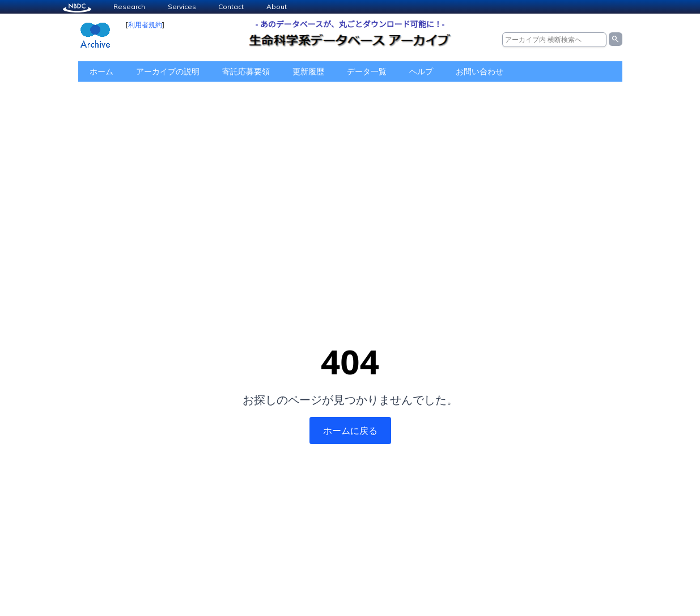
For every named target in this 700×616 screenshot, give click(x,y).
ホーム (101, 71)
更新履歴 (308, 71)
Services (182, 7)
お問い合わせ (480, 71)
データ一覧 (367, 71)
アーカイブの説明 (168, 71)
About (277, 7)
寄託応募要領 (246, 71)
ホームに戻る (350, 431)
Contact (231, 7)
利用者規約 (145, 25)
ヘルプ (421, 71)
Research (129, 7)
